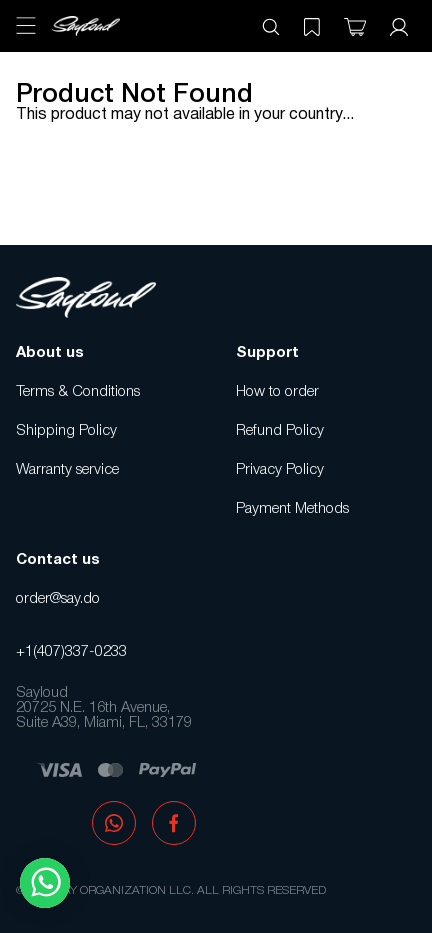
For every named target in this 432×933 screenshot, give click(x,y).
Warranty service (67, 470)
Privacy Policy (280, 470)
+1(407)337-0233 (71, 652)
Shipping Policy (66, 431)
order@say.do (58, 599)
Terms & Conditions (78, 392)
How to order (277, 392)
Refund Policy (280, 431)
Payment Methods (292, 509)
